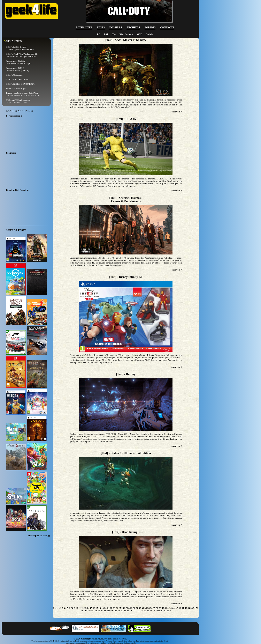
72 (136, 610)
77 (151, 610)
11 (80, 608)
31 (137, 608)
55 (88, 610)
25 (120, 608)
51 (194, 608)
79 (156, 610)
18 (100, 608)
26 (123, 608)
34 (145, 608)
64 (113, 610)
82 (165, 610)
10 (77, 608)
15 (91, 608)
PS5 (106, 34)
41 (166, 608)
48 (186, 608)
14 (88, 608)
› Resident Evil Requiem (17, 190)
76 (148, 610)
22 (111, 608)
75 (145, 610)
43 (171, 608)
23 (114, 608)
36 (151, 608)
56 (90, 610)
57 (93, 610)
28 (128, 608)
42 (168, 608)
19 (103, 608)
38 (157, 608)
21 (108, 608)
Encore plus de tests (39, 535)
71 (134, 610)
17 (97, 608)
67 (122, 610)
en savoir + (177, 112)
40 (163, 608)
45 (177, 608)
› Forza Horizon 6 (13, 116)
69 (128, 610)
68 (125, 610)
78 (153, 610)
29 (131, 608)
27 (126, 608)
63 (111, 610)
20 (105, 608)
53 (82, 610)
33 (143, 608)
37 (154, 608)
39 (160, 608)
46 (180, 608)
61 (105, 610)
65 (116, 610)
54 (85, 610)
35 (148, 608)
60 (102, 610)
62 (108, 610)
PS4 (114, 34)
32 (140, 608)
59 (99, 610)
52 (197, 608)
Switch (149, 34)
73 (139, 610)
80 (159, 610)
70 (131, 610)
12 (82, 608)
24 (117, 608)
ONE (140, 34)
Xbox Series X (127, 34)
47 (183, 608)
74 (142, 610)
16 (94, 608)
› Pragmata (10, 153)
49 (189, 608)
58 (96, 610)
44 (174, 608)
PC (99, 34)
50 (191, 608)
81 (162, 610)
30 (134, 608)
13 (85, 608)
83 (168, 610)
